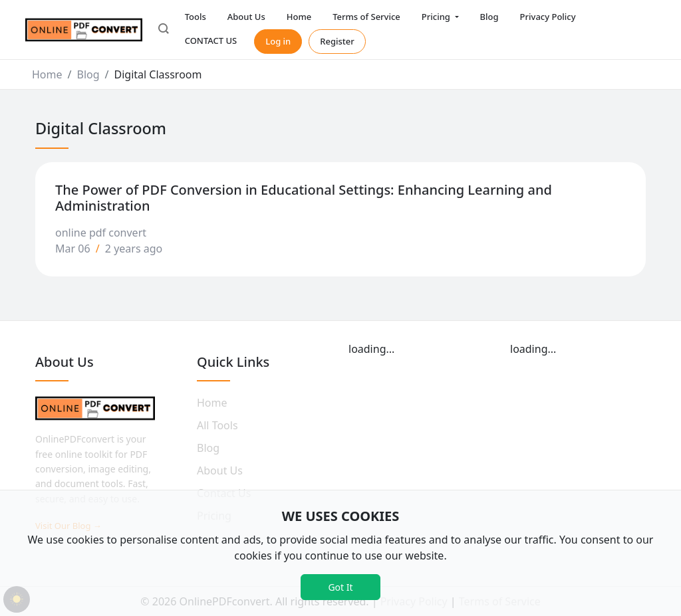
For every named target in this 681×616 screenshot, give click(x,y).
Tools (196, 17)
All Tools (217, 425)
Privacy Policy (548, 17)
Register (337, 41)
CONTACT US (211, 41)
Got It (340, 587)
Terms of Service (366, 17)
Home (299, 17)
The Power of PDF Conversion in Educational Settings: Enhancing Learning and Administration (304, 198)
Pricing (437, 17)
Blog (489, 17)
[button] (164, 30)
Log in (278, 41)
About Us (246, 17)
